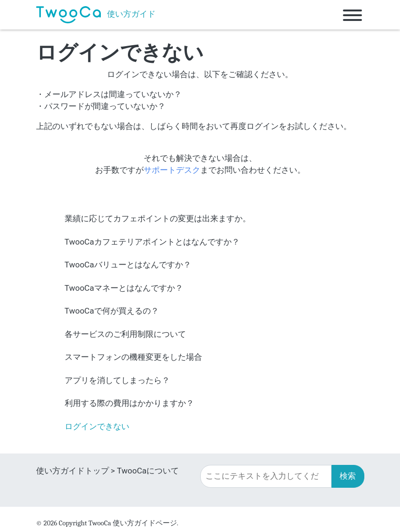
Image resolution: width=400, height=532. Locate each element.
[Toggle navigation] (352, 15)
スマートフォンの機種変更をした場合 (133, 357)
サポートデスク (172, 170)
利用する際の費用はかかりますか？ (129, 403)
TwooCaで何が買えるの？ (112, 311)
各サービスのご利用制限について (125, 334)
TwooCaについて (148, 471)
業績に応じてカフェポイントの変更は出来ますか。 (158, 218)
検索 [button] (348, 476)
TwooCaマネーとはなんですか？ (124, 288)
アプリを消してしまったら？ (117, 380)
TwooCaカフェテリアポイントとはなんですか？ (152, 242)
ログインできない (97, 426)
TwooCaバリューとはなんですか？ (128, 265)
